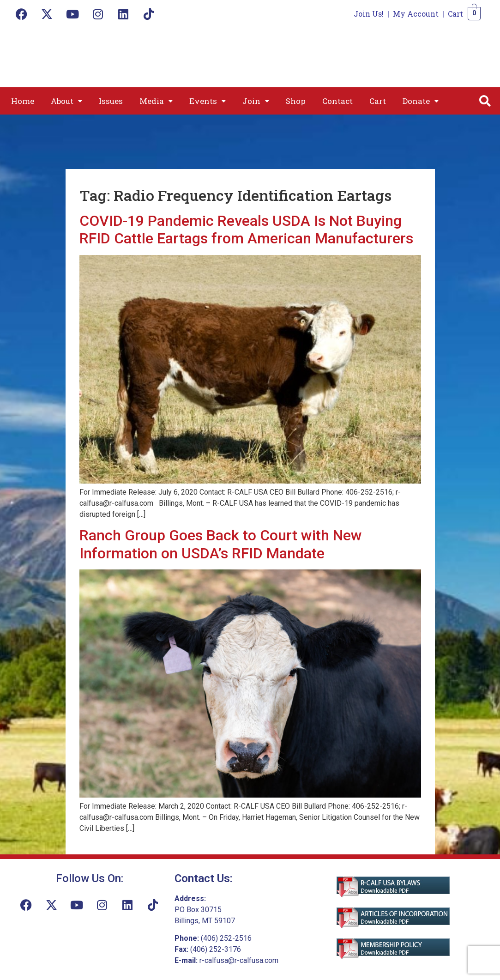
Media (156, 101)
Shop (296, 101)
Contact (337, 101)
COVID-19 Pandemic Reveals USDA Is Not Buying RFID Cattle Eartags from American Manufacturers (246, 230)
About (66, 101)
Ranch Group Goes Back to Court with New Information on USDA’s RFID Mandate (221, 544)
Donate (421, 101)
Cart (455, 14)
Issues (111, 101)
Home (23, 101)
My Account (416, 14)
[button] (66, 101)
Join (256, 101)
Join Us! (369, 14)
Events (208, 101)
